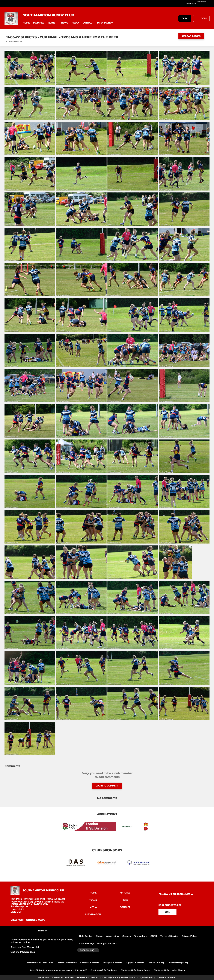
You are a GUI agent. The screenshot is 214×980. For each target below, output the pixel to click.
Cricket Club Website (90, 963)
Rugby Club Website (135, 963)
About (99, 936)
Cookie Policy (86, 944)
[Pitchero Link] (203, 5)
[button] (26, 23)
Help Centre (86, 936)
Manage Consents (107, 944)
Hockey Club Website (112, 963)
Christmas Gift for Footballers (104, 970)
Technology (140, 936)
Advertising (112, 936)
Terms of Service (169, 936)
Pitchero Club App (156, 963)
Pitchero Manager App (178, 963)
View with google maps (28, 920)
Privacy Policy (189, 936)
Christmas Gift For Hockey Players (169, 970)
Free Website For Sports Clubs (39, 963)
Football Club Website (67, 963)
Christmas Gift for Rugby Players (135, 970)
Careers (126, 936)
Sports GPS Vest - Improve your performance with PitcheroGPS (58, 970)
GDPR (154, 936)
